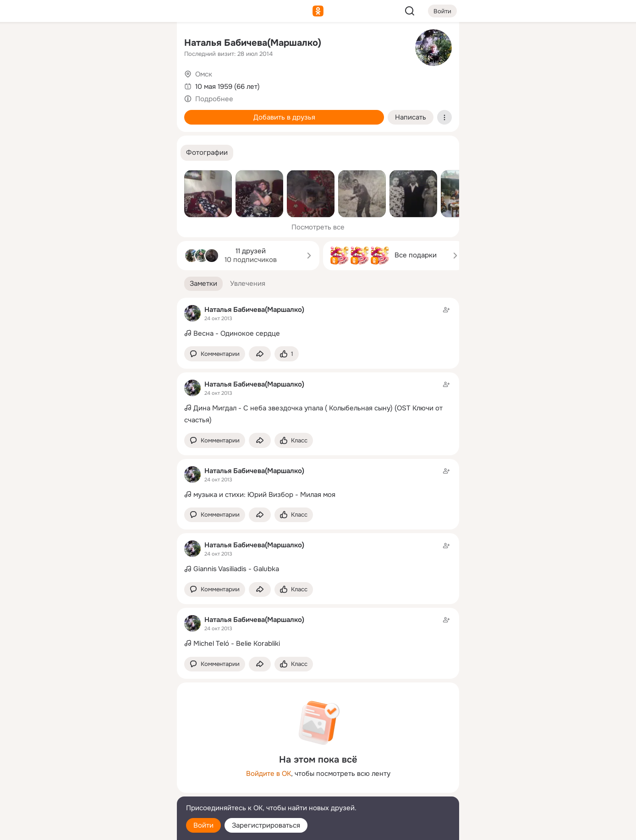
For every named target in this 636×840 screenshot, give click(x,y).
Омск (204, 74)
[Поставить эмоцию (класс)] (287, 354)
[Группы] (149, 44)
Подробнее (214, 99)
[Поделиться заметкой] (260, 354)
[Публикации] (69, 84)
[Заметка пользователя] (318, 322)
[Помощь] (69, 165)
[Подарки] (69, 125)
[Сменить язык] (109, 789)
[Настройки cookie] (109, 828)
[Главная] (69, 44)
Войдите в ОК (269, 774)
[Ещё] (109, 769)
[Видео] (149, 84)
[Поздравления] (109, 125)
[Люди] (109, 84)
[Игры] (149, 125)
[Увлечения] (109, 44)
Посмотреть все (318, 227)
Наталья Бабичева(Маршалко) (253, 43)
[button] (207, 153)
